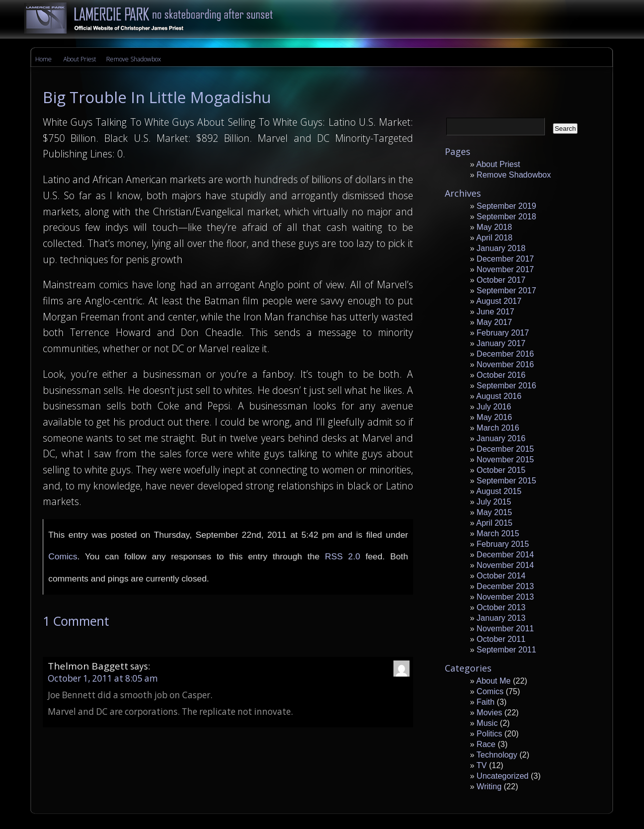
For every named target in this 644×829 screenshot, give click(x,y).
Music (487, 723)
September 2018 (506, 217)
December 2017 (505, 259)
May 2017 (494, 322)
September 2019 (506, 206)
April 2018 (494, 238)
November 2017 (505, 269)
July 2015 (494, 502)
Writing (489, 786)
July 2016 (494, 407)
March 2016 (498, 428)
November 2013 (505, 597)
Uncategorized (502, 776)
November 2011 (505, 629)
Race (486, 744)
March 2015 (498, 533)
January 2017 (501, 343)
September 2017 (506, 291)
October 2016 (501, 375)
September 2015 (506, 481)
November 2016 (505, 364)
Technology (497, 755)
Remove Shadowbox (134, 59)
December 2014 (505, 555)
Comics (63, 556)
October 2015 (501, 470)
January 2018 (501, 248)
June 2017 (495, 312)
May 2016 (494, 417)
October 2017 (501, 280)
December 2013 (505, 586)
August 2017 (499, 301)
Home (44, 59)
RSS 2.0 (343, 556)
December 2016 (505, 354)
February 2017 (503, 333)
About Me (493, 681)
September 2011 (506, 650)
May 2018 (494, 227)
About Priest (80, 59)
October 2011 (501, 639)
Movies (489, 713)
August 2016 (499, 396)
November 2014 (505, 565)
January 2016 (501, 438)
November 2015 (505, 460)
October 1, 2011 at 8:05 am (103, 678)
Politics (489, 734)
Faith (486, 702)
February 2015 (503, 544)
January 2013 (501, 618)
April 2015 (494, 523)
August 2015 (499, 491)
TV (481, 765)
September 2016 (506, 386)
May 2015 (494, 512)
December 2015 (505, 449)
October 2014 (501, 576)
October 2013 (501, 607)
